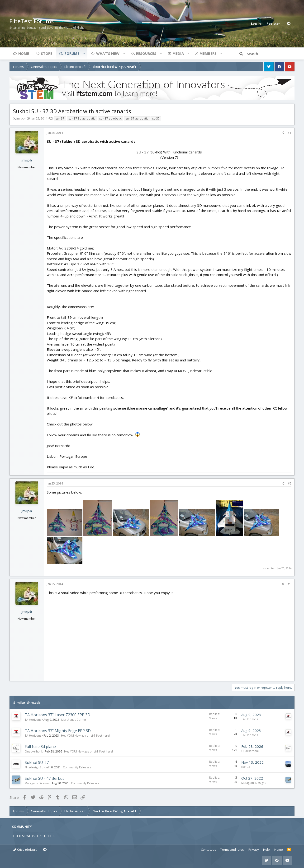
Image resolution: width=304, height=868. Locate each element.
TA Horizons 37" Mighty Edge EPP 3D (58, 731)
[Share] (283, 133)
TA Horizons (33, 720)
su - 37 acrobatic (110, 118)
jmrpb (21, 118)
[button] (84, 53)
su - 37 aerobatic (137, 118)
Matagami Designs (37, 783)
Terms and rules (232, 850)
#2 (290, 483)
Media (178, 53)
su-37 (156, 118)
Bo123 (246, 767)
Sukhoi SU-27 (37, 762)
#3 (290, 584)
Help (266, 850)
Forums (72, 53)
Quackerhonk (34, 751)
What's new (108, 53)
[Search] (271, 54)
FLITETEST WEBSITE (25, 836)
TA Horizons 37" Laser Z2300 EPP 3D (57, 715)
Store (47, 53)
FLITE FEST (50, 836)
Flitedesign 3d (34, 767)
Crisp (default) (25, 850)
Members (208, 53)
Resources (146, 53)
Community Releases (77, 767)
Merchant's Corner (74, 720)
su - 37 (60, 118)
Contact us (209, 850)
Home (24, 53)
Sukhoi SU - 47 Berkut (44, 778)
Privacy (254, 850)
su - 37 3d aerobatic (82, 118)
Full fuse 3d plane (40, 747)
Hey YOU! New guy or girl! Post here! (85, 736)
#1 (290, 133)
